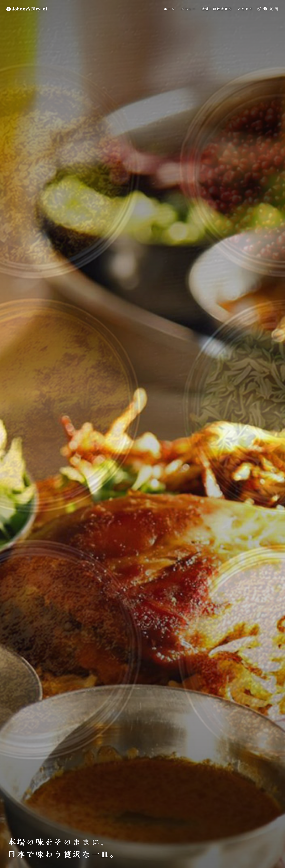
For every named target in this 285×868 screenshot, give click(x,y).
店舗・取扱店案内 (217, 10)
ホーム (170, 10)
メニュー (188, 10)
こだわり (245, 10)
